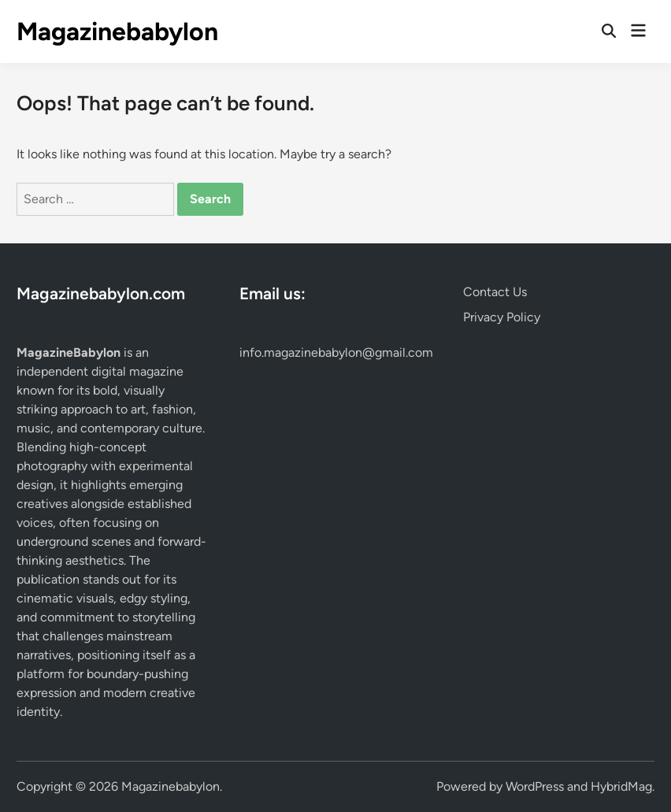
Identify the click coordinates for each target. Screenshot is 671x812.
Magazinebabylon (117, 32)
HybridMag (621, 786)
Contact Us (495, 292)
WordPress (535, 786)
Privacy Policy (502, 317)
